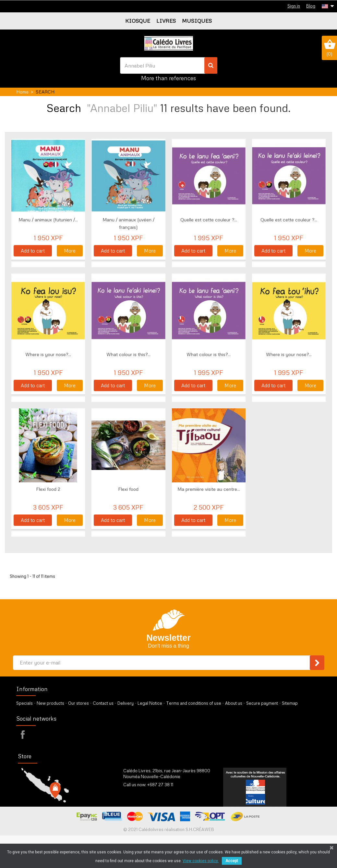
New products (50, 703)
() (329, 48)
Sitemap (290, 703)
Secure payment (262, 703)
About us (234, 703)
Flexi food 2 (48, 489)
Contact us (103, 703)
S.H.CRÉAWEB (200, 829)
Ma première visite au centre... (209, 489)
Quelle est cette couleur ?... (209, 220)
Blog (311, 6)
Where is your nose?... (48, 354)
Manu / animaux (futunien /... (48, 220)
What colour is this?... (128, 354)
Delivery (126, 703)
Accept (232, 861)
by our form (152, 793)
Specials (24, 703)
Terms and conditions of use (194, 703)
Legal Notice (150, 703)
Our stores (78, 703)
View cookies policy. (201, 861)
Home (22, 92)
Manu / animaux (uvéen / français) (128, 223)
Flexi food (128, 489)
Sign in (294, 6)
